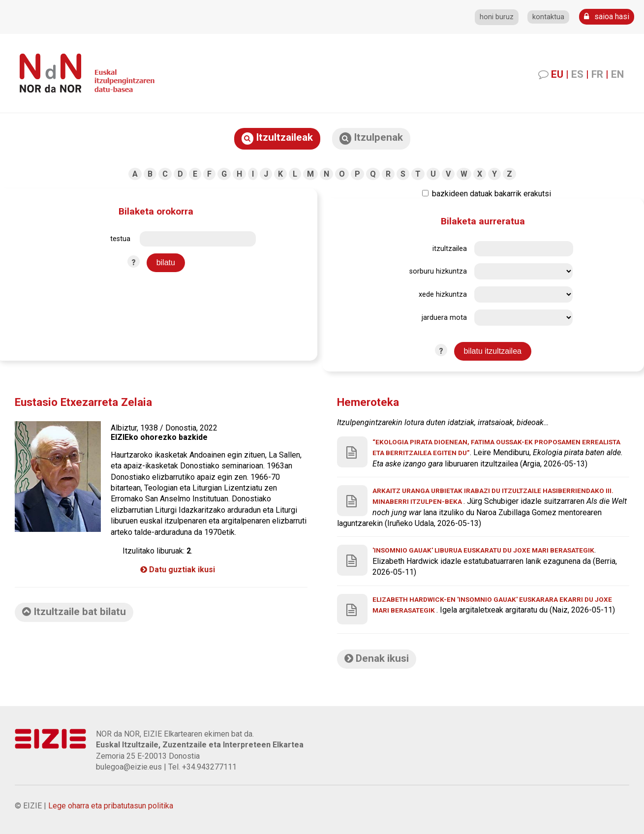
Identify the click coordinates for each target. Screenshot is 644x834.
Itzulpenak (371, 138)
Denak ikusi (377, 658)
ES (577, 74)
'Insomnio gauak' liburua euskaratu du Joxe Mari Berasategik (483, 550)
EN (617, 74)
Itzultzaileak (277, 138)
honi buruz (497, 17)
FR (597, 74)
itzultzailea (450, 249)
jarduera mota (444, 318)
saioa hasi (607, 16)
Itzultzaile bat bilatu (74, 612)
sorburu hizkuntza (438, 271)
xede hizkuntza (443, 294)
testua (120, 239)
